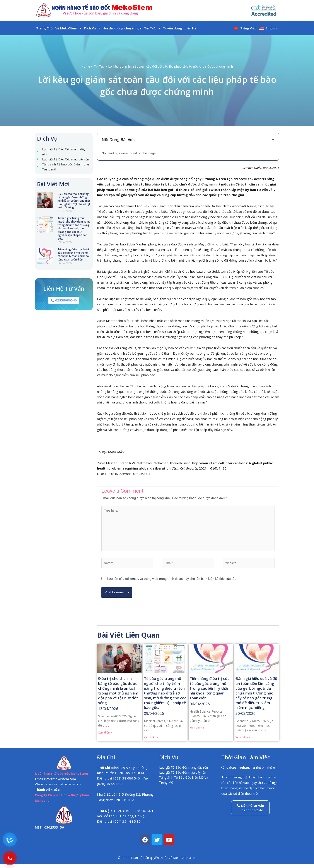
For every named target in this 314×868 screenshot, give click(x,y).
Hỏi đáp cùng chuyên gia (122, 28)
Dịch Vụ (92, 28)
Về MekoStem (68, 28)
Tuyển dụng (173, 28)
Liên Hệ (191, 28)
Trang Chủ (44, 28)
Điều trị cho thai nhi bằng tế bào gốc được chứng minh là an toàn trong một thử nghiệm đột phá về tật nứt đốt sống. (74, 208)
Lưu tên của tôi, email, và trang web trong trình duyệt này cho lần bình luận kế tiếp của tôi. (172, 582)
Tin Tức (152, 28)
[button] (273, 140)
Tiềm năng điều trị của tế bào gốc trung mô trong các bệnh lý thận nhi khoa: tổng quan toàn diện (73, 262)
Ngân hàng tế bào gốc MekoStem (62, 778)
